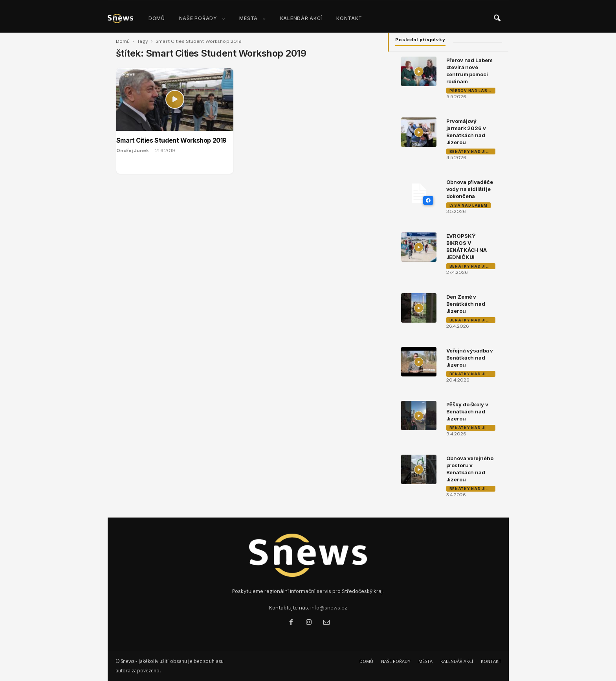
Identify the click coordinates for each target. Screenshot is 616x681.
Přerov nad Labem (472, 91)
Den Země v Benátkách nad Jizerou (466, 304)
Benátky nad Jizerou (472, 151)
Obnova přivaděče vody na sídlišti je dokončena (470, 189)
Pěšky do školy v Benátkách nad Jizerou (467, 411)
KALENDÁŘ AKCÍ (301, 18)
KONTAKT (349, 18)
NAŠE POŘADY (202, 18)
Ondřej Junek (133, 151)
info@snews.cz (329, 608)
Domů (123, 41)
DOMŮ (157, 18)
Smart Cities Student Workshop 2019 (171, 140)
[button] (497, 18)
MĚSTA (252, 18)
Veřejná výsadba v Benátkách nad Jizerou (470, 358)
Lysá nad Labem (468, 205)
